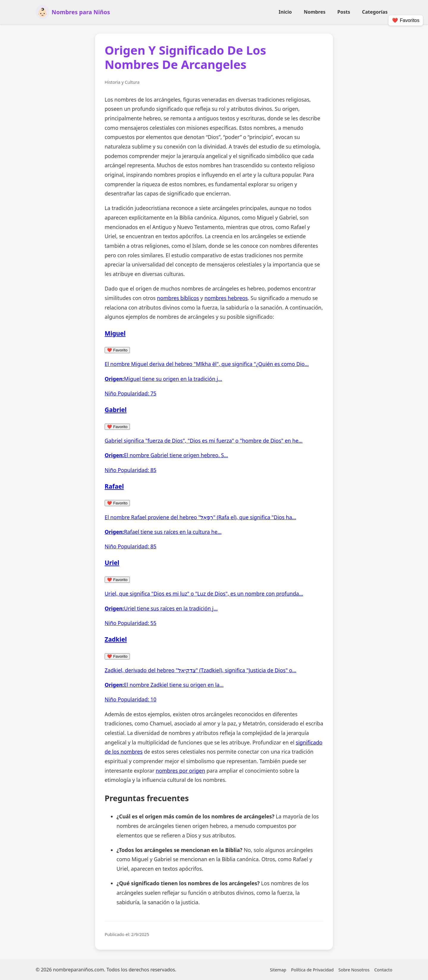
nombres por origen (180, 771)
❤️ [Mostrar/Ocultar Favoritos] (406, 20)
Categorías (375, 12)
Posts (344, 12)
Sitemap (278, 970)
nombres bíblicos (178, 298)
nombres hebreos (226, 298)
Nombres (315, 12)
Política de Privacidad (312, 970)
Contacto (383, 970)
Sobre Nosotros (354, 970)
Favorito (117, 350)
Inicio (285, 12)
